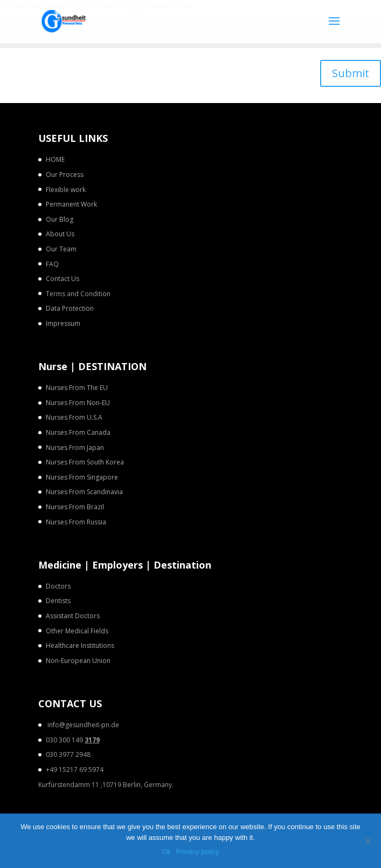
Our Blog (60, 219)
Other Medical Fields (77, 631)
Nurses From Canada (78, 432)
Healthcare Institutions (80, 645)
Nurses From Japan (75, 447)
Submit (351, 73)
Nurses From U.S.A (74, 417)
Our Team (61, 249)
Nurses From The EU (77, 388)
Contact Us (63, 279)
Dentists (58, 601)
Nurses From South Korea (85, 462)
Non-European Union (78, 661)
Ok (166, 852)
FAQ (52, 264)
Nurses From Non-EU (78, 403)
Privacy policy (198, 852)
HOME (55, 159)
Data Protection (70, 308)
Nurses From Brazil (75, 507)
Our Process (65, 175)
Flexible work (66, 190)
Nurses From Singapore (82, 477)
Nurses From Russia (76, 522)
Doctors (58, 586)
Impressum (63, 323)
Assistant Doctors (73, 616)
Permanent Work (71, 204)
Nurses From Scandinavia (84, 492)
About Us (60, 234)
